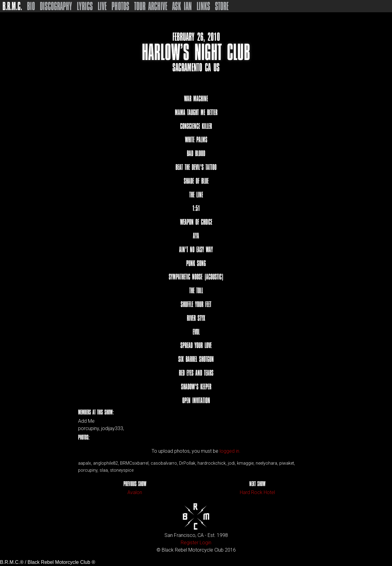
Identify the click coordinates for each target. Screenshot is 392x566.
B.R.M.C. (12, 6)
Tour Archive (151, 6)
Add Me (86, 421)
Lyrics (85, 6)
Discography (56, 6)
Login (205, 543)
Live (102, 6)
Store (222, 6)
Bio (31, 6)
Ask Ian (182, 6)
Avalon (135, 492)
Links (203, 6)
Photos (120, 6)
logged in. (230, 451)
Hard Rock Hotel (257, 492)
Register (190, 543)
